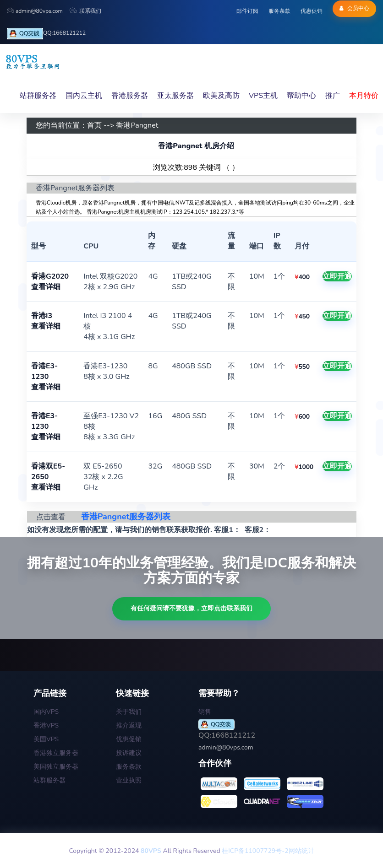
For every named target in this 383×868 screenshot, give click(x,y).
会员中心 (354, 8)
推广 (333, 96)
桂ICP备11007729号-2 (255, 851)
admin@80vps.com (35, 11)
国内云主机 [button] (84, 96)
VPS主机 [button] (263, 96)
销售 (205, 712)
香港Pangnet (137, 125)
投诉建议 (129, 753)
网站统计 (301, 851)
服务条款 (279, 11)
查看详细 (46, 287)
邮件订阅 (247, 11)
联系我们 (85, 11)
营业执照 (129, 780)
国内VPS (46, 712)
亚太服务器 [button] (175, 96)
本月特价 (364, 96)
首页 (94, 125)
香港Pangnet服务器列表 (126, 517)
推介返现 (129, 725)
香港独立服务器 (56, 753)
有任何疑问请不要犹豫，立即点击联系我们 (191, 608)
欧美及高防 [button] (221, 96)
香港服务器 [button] (130, 96)
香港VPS (46, 725)
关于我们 (129, 712)
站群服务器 (49, 780)
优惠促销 (312, 11)
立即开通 (337, 276)
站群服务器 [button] (38, 96)
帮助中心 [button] (301, 96)
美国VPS (46, 739)
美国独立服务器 (56, 767)
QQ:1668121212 (46, 34)
